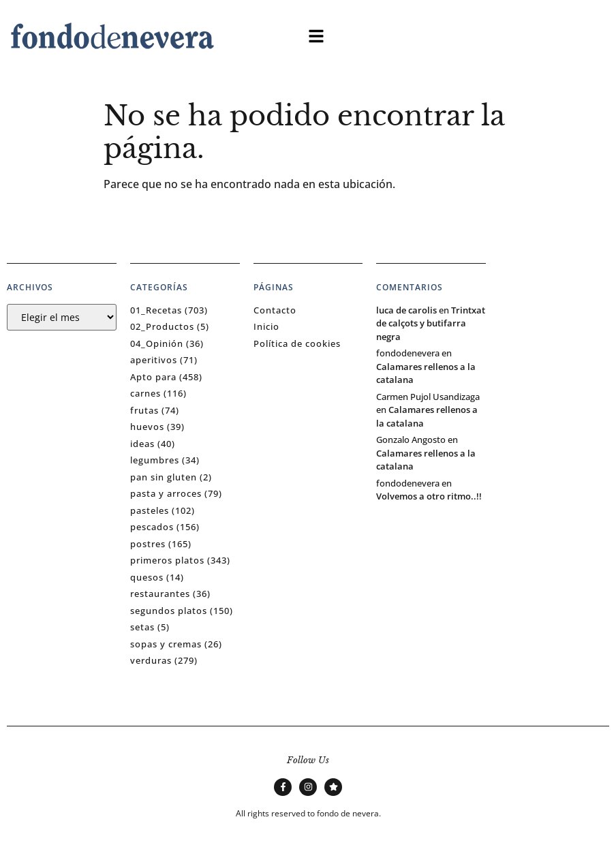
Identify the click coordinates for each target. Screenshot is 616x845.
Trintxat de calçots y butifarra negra (431, 323)
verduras (151, 660)
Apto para (153, 377)
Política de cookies (297, 343)
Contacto (275, 310)
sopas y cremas (166, 644)
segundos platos (169, 611)
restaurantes (160, 594)
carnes (145, 393)
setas (142, 627)
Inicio (266, 326)
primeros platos (167, 560)
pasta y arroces (166, 493)
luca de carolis (406, 310)
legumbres (155, 460)
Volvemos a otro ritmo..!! (429, 496)
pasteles (150, 510)
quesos (147, 577)
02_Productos (162, 326)
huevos (147, 427)
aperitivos (154, 360)
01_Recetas (156, 310)
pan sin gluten (164, 477)
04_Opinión (157, 343)
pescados (152, 527)
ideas (142, 444)
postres (148, 544)
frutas (144, 410)
